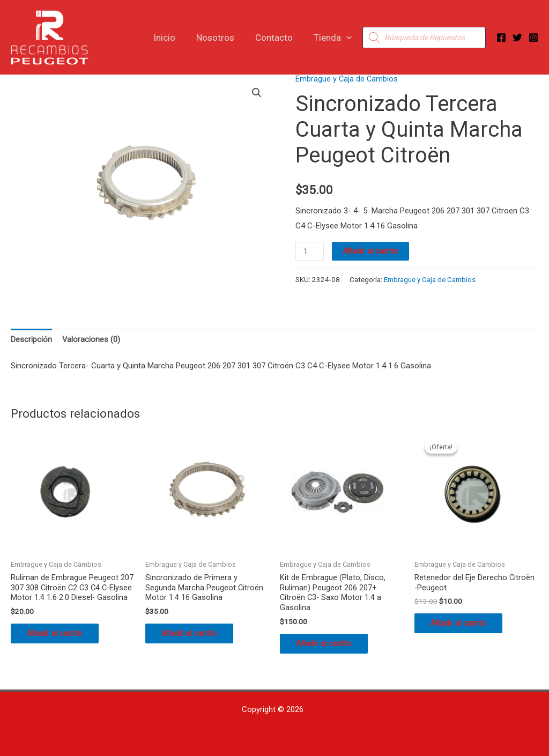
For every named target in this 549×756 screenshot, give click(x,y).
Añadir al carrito (372, 251)
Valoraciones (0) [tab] (91, 339)
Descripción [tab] (31, 339)
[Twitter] (517, 38)
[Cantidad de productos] (310, 251)
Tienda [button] (334, 38)
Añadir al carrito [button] (60, 647)
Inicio (174, 38)
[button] (348, 38)
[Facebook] (501, 38)
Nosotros (222, 38)
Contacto (278, 38)
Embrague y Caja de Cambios (347, 79)
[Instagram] (533, 38)
